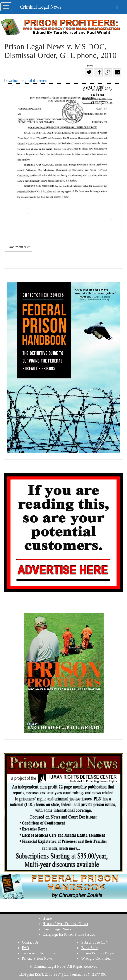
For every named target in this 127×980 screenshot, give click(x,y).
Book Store (90, 948)
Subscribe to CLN (95, 943)
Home (47, 919)
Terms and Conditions (38, 953)
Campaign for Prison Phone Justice (69, 935)
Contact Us (30, 943)
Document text (19, 247)
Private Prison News (37, 959)
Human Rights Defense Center (65, 924)
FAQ (25, 948)
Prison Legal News (57, 929)
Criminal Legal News (41, 7)
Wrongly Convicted (96, 959)
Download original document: (63, 158)
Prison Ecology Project (98, 953)
